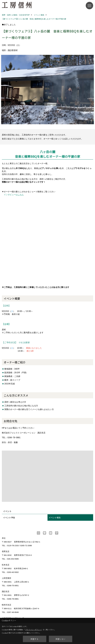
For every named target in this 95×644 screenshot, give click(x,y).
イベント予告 (9, 518)
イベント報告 (55, 518)
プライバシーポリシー (33, 630)
